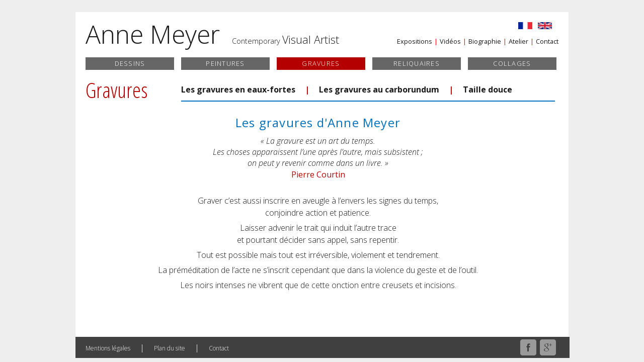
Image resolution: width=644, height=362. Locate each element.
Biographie (485, 41)
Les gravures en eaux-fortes (238, 89)
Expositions (415, 41)
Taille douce (488, 89)
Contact (547, 41)
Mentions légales (108, 348)
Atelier (518, 41)
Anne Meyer (153, 34)
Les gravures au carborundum (379, 89)
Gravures (321, 63)
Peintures (225, 63)
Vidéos (450, 41)
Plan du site (170, 348)
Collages (512, 63)
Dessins (130, 63)
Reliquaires (417, 63)
